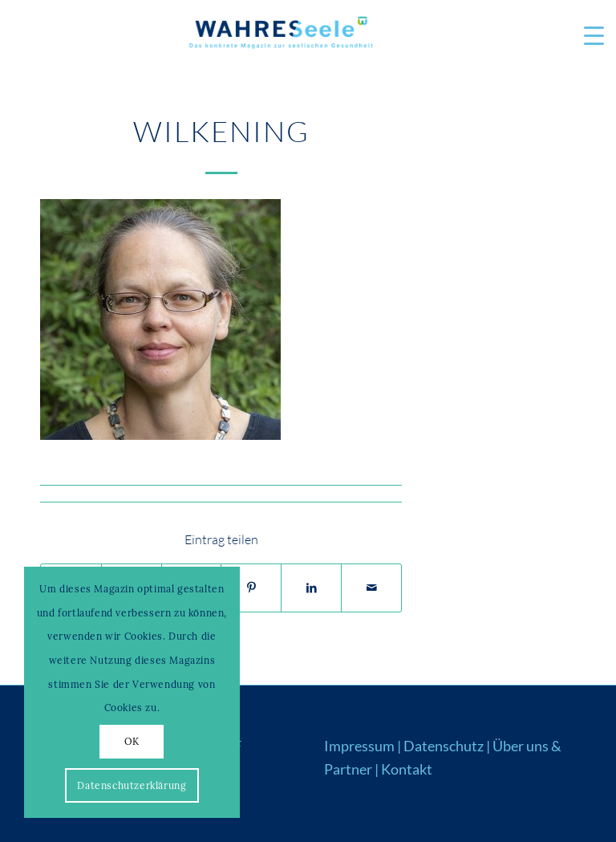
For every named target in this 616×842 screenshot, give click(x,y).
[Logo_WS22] (280, 36)
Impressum (359, 746)
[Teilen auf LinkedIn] (311, 588)
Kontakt (407, 769)
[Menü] (586, 36)
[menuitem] (586, 36)
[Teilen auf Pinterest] (251, 588)
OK (132, 741)
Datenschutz (444, 746)
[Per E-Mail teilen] (371, 588)
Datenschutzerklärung (132, 785)
